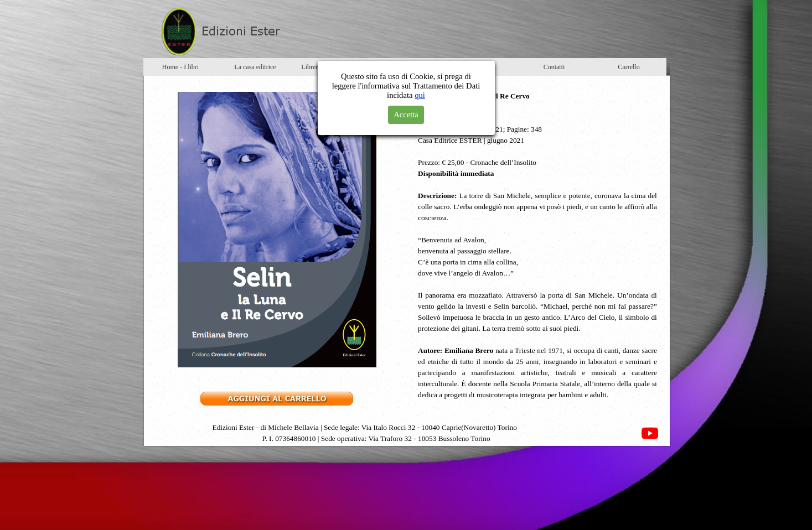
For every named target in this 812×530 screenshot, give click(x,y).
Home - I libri (180, 67)
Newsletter (479, 67)
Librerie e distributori (330, 67)
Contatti (554, 67)
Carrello (629, 67)
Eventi (404, 67)
